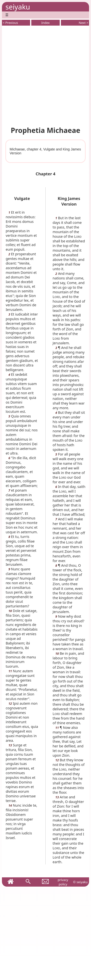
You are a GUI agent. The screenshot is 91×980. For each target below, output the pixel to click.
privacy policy (63, 882)
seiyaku (18, 7)
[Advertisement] (45, 75)
